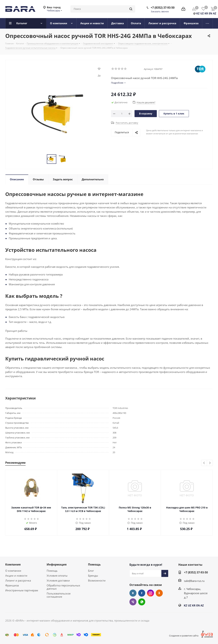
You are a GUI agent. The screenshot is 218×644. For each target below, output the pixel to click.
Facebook (142, 593)
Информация (57, 564)
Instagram (150, 593)
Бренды (93, 576)
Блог (91, 571)
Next (210, 463)
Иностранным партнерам (22, 590)
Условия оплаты (57, 576)
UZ (202, 13)
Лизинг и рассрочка (18, 580)
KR (206, 13)
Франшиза (12, 585)
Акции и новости (16, 576)
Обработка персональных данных (63, 587)
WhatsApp (142, 602)
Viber (133, 602)
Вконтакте (133, 593)
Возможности (97, 580)
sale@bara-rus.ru (194, 581)
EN (210, 13)
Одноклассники (159, 593)
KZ (198, 13)
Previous (204, 463)
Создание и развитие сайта (184, 636)
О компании (13, 571)
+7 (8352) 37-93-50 (163, 8)
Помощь (52, 571)
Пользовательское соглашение (59, 595)
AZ (215, 13)
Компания (13, 564)
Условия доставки (58, 580)
